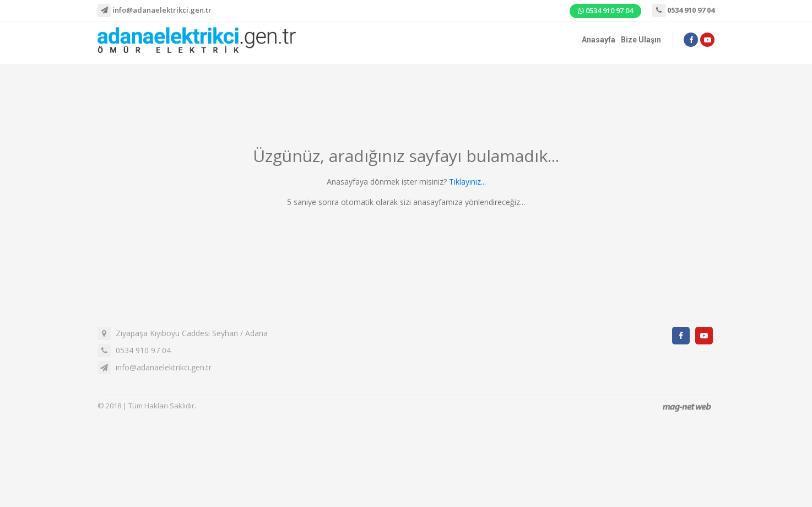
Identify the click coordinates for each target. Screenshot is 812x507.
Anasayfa (599, 40)
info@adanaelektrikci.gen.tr (155, 10)
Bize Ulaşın (641, 40)
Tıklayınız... (467, 182)
